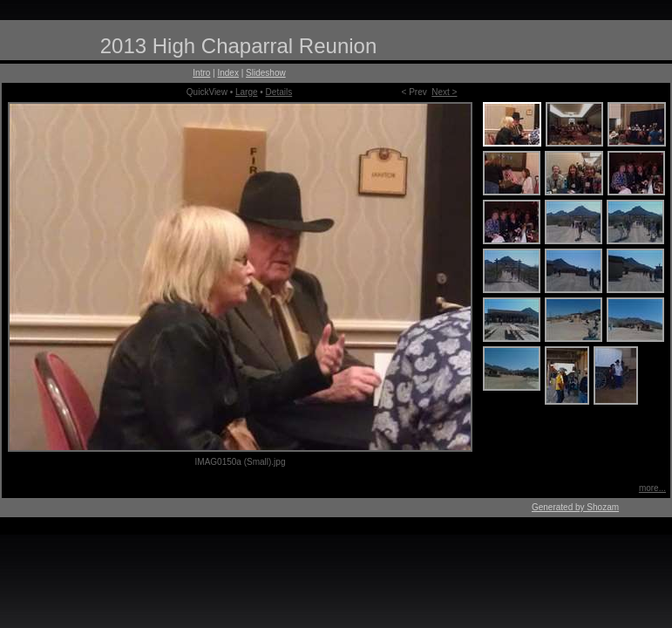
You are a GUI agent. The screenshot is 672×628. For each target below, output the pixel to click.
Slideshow (266, 73)
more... (652, 488)
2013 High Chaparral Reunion (239, 46)
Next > (444, 92)
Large (247, 92)
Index (227, 73)
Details (279, 92)
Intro (201, 73)
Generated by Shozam (575, 507)
